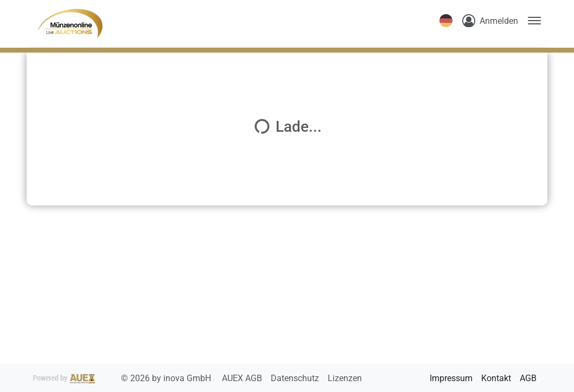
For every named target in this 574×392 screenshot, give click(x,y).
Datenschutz (296, 378)
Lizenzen (345, 378)
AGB (528, 378)
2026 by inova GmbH (123, 378)
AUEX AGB (243, 378)
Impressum (451, 378)
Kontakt (496, 378)
